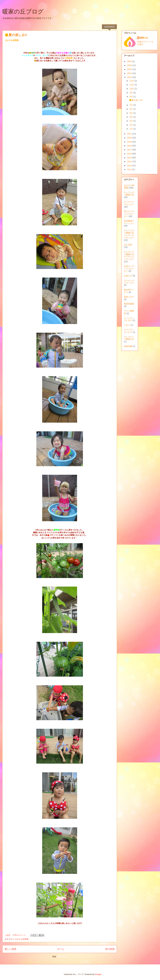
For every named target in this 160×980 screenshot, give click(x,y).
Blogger (98, 974)
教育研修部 (129, 304)
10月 (132, 89)
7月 (131, 105)
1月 (131, 129)
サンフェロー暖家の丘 (129, 194)
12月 (132, 81)
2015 (130, 158)
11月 (132, 85)
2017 (130, 150)
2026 (130, 61)
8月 (131, 97)
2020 (130, 138)
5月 (131, 113)
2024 (130, 69)
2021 (130, 134)
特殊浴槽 (128, 346)
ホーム (61, 949)
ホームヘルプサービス (129, 282)
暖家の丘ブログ (23, 11)
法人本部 (128, 245)
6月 (131, 109)
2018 (130, 146)
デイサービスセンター (129, 203)
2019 (130, 142)
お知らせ (128, 276)
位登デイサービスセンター (129, 269)
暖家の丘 (144, 38)
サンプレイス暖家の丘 (129, 338)
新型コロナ (129, 297)
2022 (130, 77)
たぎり (127, 325)
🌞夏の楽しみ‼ (16, 35)
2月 (131, 125)
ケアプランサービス (129, 331)
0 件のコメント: (20, 935)
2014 (130, 161)
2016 (130, 154)
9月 (131, 93)
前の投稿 (110, 949)
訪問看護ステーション (129, 222)
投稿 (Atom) (62, 957)
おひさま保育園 (22, 939)
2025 (130, 65)
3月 (131, 121)
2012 (130, 169)
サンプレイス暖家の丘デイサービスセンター (129, 255)
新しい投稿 (10, 949)
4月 (131, 117)
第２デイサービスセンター (129, 214)
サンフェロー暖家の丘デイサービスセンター (129, 234)
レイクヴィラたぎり (129, 319)
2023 (130, 73)
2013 (130, 166)
